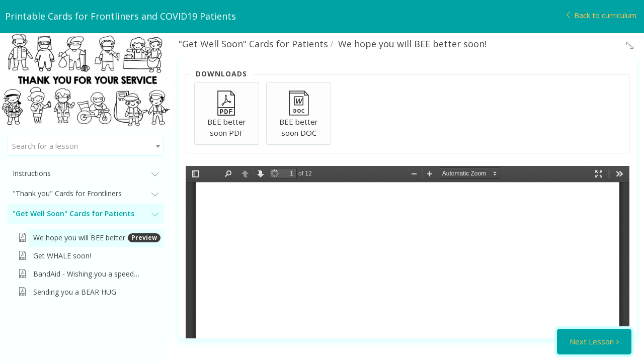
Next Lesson (592, 341)
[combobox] (86, 146)
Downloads (221, 74)
